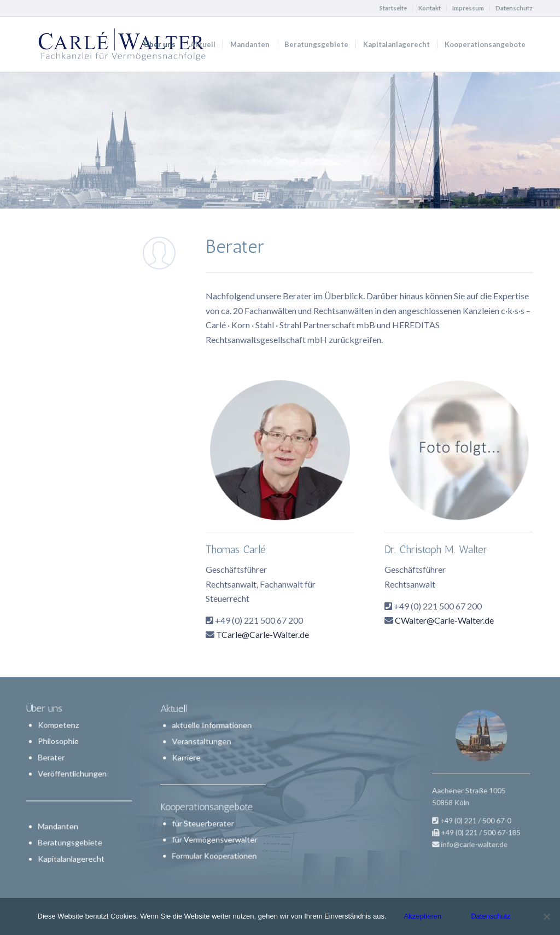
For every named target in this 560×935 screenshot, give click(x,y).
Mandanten (59, 825)
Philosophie (59, 743)
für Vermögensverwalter (214, 831)
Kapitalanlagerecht (72, 856)
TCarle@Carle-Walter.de (262, 634)
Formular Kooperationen (214, 844)
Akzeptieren (423, 916)
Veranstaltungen (203, 750)
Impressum (468, 8)
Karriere (191, 763)
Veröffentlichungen (73, 774)
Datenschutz (514, 8)
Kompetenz (59, 727)
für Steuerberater (205, 817)
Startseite (393, 8)
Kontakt (430, 8)
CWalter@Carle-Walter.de (444, 620)
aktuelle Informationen (212, 737)
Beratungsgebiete (71, 841)
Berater (52, 759)
